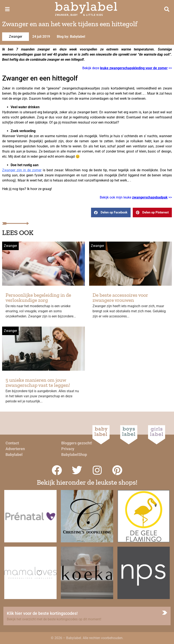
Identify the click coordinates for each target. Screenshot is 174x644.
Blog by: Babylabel (71, 37)
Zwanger (16, 37)
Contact (12, 443)
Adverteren (15, 449)
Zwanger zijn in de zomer (22, 170)
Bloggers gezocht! (77, 443)
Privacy (68, 449)
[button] (111, 213)
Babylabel (14, 455)
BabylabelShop (74, 455)
